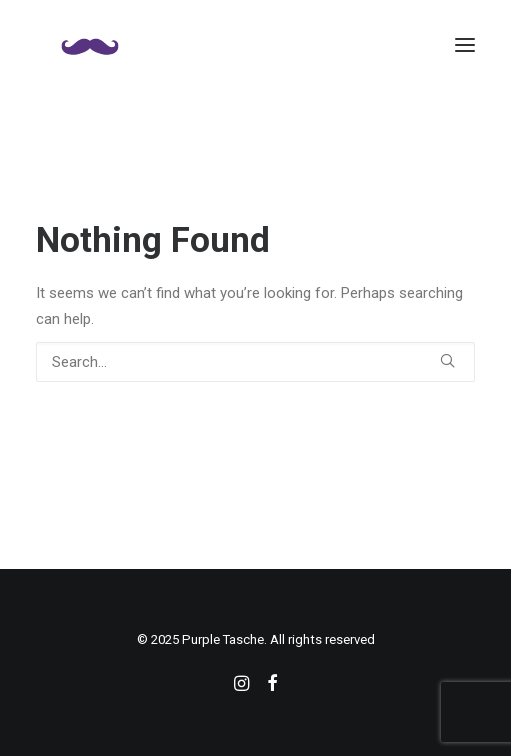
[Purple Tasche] (90, 44)
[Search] (255, 362)
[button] (465, 44)
